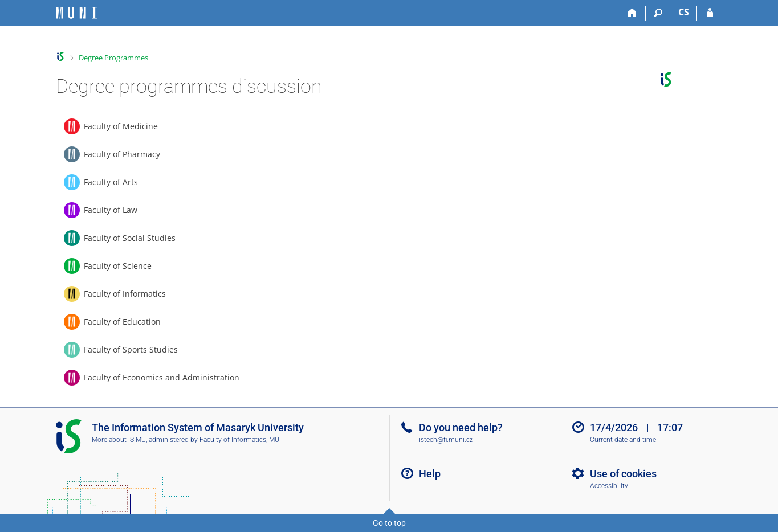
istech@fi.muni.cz (446, 440)
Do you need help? (461, 427)
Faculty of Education (122, 322)
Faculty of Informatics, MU (239, 440)
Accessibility (609, 486)
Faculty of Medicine (121, 126)
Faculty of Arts (111, 182)
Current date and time (623, 440)
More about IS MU (119, 440)
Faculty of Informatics (125, 294)
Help (430, 474)
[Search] (659, 13)
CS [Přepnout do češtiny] (684, 12)
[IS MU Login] (710, 13)
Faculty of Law (111, 210)
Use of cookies (623, 474)
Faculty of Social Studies (130, 238)
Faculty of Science (118, 266)
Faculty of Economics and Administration (162, 377)
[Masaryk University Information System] (76, 13)
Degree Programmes (113, 58)
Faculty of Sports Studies (131, 349)
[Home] (633, 13)
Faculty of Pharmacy (122, 154)
